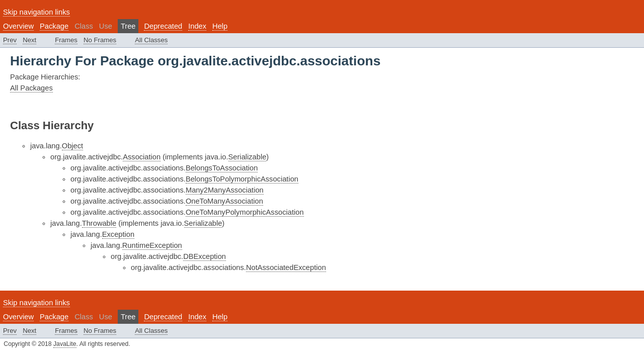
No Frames (100, 40)
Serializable (248, 157)
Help (220, 26)
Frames (66, 40)
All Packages (31, 88)
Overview (18, 26)
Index (197, 26)
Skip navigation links (36, 12)
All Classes (151, 40)
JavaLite (65, 344)
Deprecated (163, 26)
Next (29, 40)
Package (54, 26)
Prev (10, 40)
